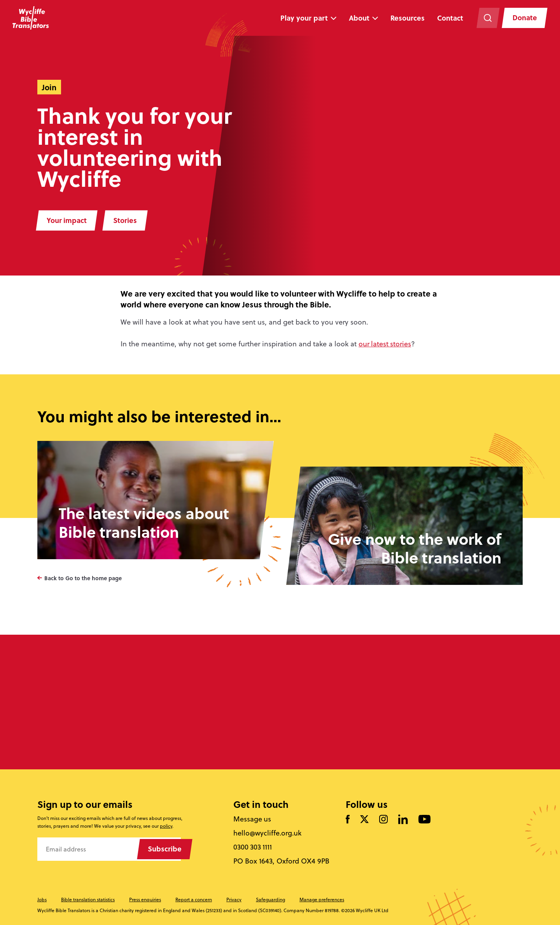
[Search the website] (487, 18)
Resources (407, 18)
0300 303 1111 (253, 847)
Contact (450, 18)
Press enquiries (145, 900)
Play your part (304, 18)
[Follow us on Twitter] (364, 820)
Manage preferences (322, 900)
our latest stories (385, 344)
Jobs (42, 900)
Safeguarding (270, 900)
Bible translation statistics (88, 900)
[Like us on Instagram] (383, 820)
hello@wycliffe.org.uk (268, 833)
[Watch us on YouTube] (424, 820)
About (359, 18)
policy (166, 826)
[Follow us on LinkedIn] (403, 820)
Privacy (234, 900)
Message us (252, 819)
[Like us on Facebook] (348, 820)
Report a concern (194, 900)
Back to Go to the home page (83, 577)
